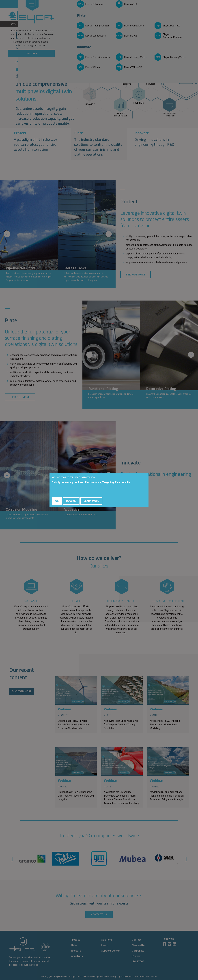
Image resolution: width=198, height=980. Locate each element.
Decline (71, 501)
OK (57, 501)
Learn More (91, 501)
